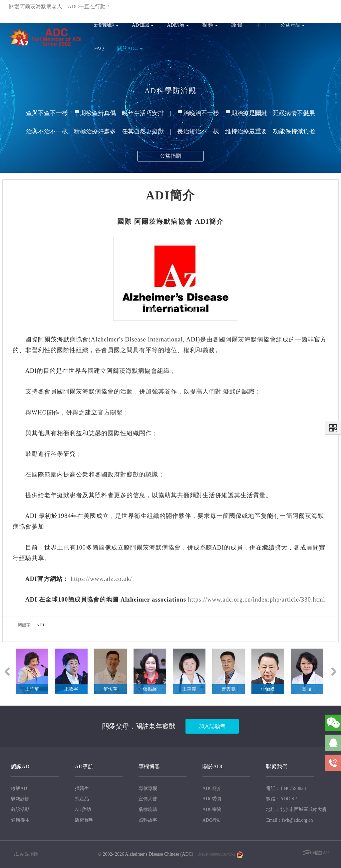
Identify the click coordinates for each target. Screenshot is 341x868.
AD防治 (178, 25)
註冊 (226, 7)
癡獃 (229, 391)
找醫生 (82, 788)
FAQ (99, 48)
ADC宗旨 (212, 809)
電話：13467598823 (286, 788)
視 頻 (210, 25)
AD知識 (143, 25)
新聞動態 (106, 25)
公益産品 (293, 25)
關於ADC (130, 48)
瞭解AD (19, 788)
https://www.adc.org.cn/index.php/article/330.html (256, 600)
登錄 (212, 7)
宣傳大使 (148, 799)
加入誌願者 (212, 726)
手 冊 (261, 25)
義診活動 (20, 809)
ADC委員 (212, 799)
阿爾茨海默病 (156, 221)
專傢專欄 (148, 788)
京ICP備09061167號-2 (216, 854)
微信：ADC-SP (281, 799)
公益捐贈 (170, 158)
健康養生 (20, 820)
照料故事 (148, 820)
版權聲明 (84, 820)
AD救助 (83, 809)
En (258, 7)
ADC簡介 (212, 788)
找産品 (82, 799)
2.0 (316, 853)
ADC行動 (212, 820)
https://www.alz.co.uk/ (101, 579)
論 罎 (237, 25)
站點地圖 (26, 854)
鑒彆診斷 (20, 799)
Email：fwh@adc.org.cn (289, 820)
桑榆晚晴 (148, 809)
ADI (202, 221)
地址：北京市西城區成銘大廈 (296, 809)
